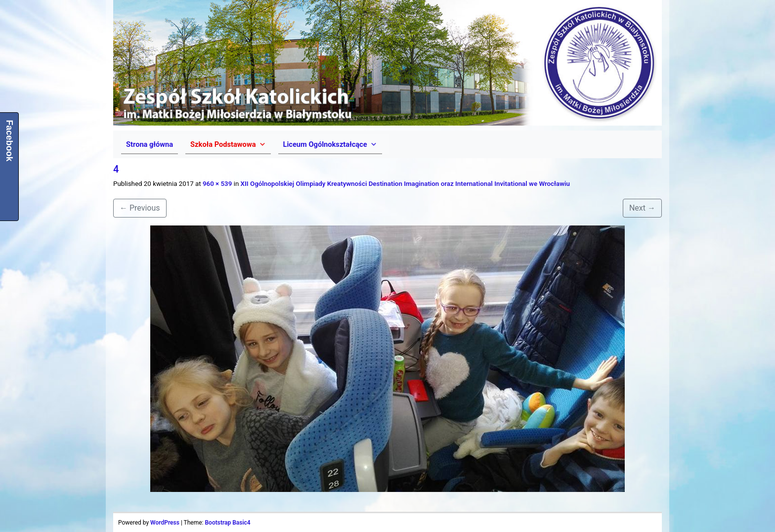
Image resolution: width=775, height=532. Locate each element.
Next (642, 208)
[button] (228, 144)
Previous (140, 208)
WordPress (165, 523)
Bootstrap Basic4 (227, 523)
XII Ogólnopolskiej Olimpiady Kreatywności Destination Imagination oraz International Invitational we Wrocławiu (405, 184)
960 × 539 (217, 184)
